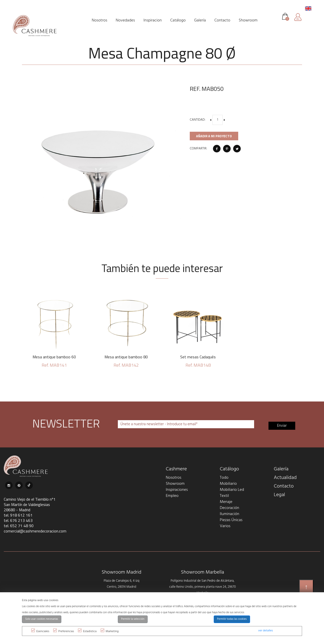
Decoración (229, 508)
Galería (281, 469)
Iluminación (229, 514)
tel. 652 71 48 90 (19, 526)
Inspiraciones (177, 490)
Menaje (226, 502)
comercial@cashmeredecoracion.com (35, 531)
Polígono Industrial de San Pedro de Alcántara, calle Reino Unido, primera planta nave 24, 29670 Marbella (203, 587)
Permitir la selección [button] (133, 619)
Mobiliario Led (232, 490)
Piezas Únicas (231, 520)
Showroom (175, 484)
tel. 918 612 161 (18, 515)
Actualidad (285, 478)
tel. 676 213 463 (18, 520)
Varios (225, 526)
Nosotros (173, 478)
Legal (279, 495)
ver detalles (265, 631)
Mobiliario (228, 484)
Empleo (172, 496)
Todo (224, 478)
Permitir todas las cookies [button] (232, 619)
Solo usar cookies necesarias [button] (42, 619)
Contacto (284, 486)
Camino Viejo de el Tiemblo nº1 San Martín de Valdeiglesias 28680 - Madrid (30, 504)
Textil (224, 496)
